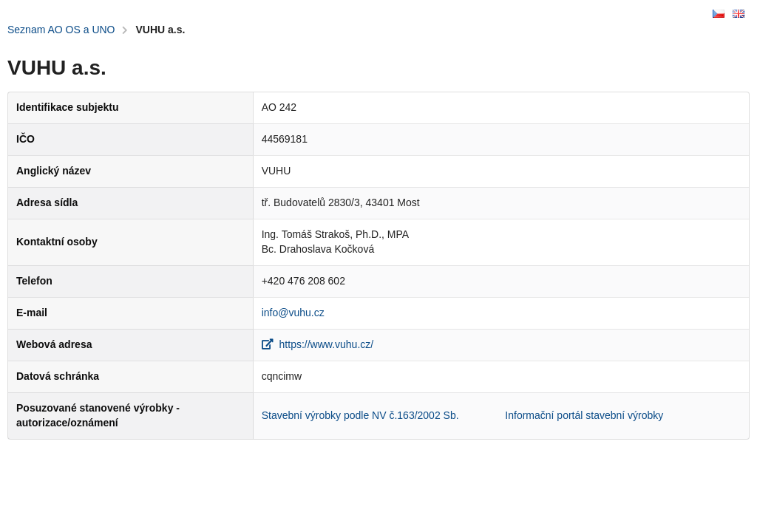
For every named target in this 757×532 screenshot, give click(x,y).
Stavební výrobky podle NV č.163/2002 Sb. (360, 415)
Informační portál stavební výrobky (584, 415)
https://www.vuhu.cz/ (318, 344)
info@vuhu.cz (293, 313)
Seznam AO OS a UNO (61, 30)
